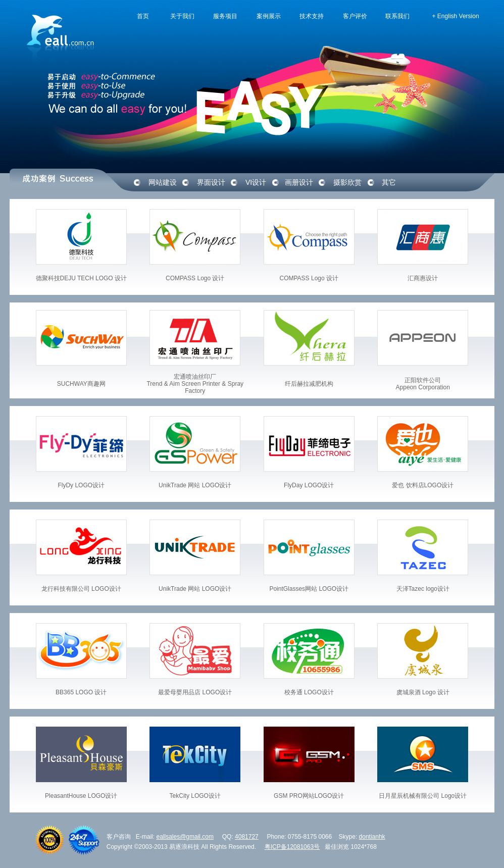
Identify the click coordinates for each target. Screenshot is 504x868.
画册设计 (299, 182)
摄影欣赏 (347, 182)
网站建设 (163, 182)
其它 (389, 182)
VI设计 (256, 182)
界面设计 (211, 182)
